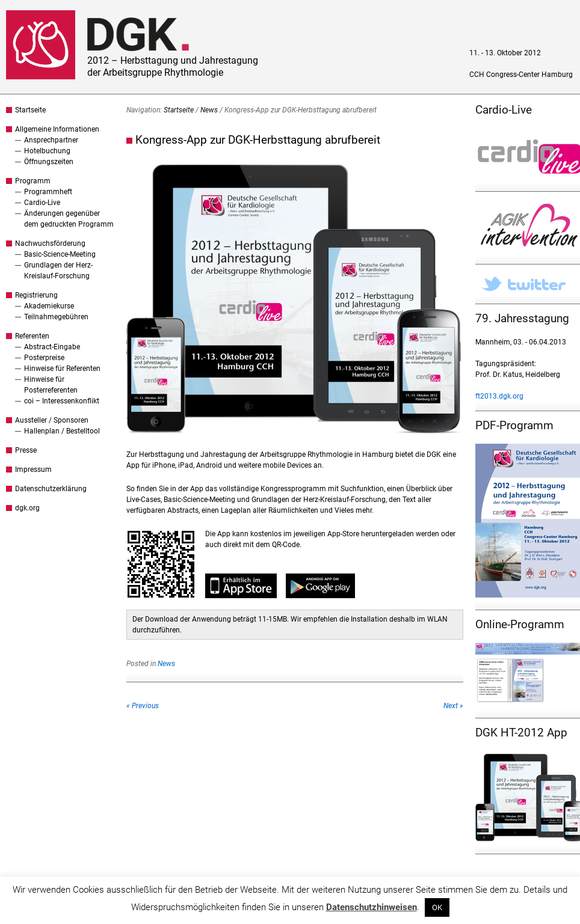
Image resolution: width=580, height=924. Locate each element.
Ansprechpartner (51, 140)
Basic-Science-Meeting (60, 254)
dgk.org (27, 508)
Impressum (33, 470)
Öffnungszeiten (49, 162)
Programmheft (48, 192)
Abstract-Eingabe (52, 347)
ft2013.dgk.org (499, 396)
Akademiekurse (49, 306)
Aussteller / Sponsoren (52, 420)
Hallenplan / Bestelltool (62, 431)
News (209, 110)
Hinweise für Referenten (62, 369)
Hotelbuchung (47, 151)
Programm (33, 181)
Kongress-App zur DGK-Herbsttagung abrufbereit (258, 140)
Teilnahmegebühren (56, 317)
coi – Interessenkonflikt (62, 401)
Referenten (32, 336)
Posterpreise (44, 358)
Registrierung (36, 295)
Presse (26, 450)
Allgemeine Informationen (57, 129)
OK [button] (437, 907)
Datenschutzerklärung (51, 489)
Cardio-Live (42, 203)
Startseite (30, 110)
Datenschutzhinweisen (372, 907)
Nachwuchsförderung (50, 243)
